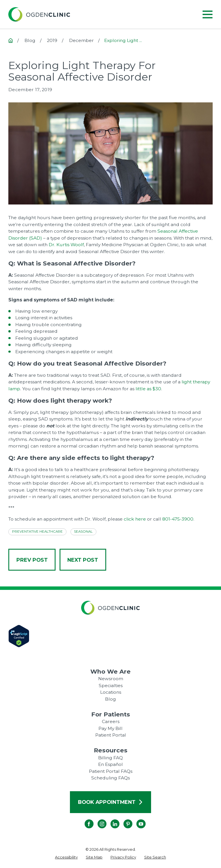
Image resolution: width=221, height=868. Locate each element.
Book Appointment (110, 802)
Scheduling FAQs (110, 778)
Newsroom (111, 679)
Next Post (83, 560)
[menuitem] (66, 857)
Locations (111, 692)
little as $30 (148, 389)
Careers (111, 721)
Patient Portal (111, 735)
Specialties (111, 686)
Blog (110, 699)
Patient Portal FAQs (111, 771)
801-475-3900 (178, 519)
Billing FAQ (110, 758)
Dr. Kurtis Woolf (66, 245)
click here (135, 519)
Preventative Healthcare (37, 531)
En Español (110, 764)
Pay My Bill (110, 728)
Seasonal (83, 531)
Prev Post (32, 560)
